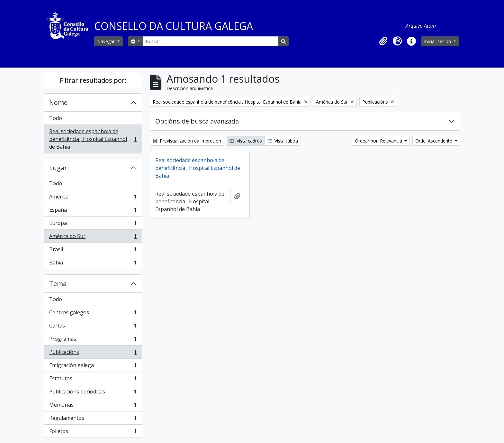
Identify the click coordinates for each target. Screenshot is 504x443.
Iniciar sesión (438, 41)
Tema (58, 284)
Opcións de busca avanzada (197, 121)
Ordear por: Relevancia (379, 141)
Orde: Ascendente (434, 141)
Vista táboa (283, 141)
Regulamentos (93, 419)
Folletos (93, 432)
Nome (58, 102)
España (93, 211)
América (93, 198)
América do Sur (93, 238)
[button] (383, 41)
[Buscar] (211, 41)
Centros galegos (93, 314)
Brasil (93, 251)
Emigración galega (93, 367)
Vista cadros (246, 141)
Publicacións (93, 353)
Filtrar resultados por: (93, 80)
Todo (56, 118)
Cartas (93, 327)
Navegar (107, 41)
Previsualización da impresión (187, 141)
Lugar (58, 168)
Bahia (93, 264)
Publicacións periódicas (93, 393)
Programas (93, 340)
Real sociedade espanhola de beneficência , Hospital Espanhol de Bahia (93, 139)
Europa (93, 224)
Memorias (93, 406)
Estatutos (93, 380)
